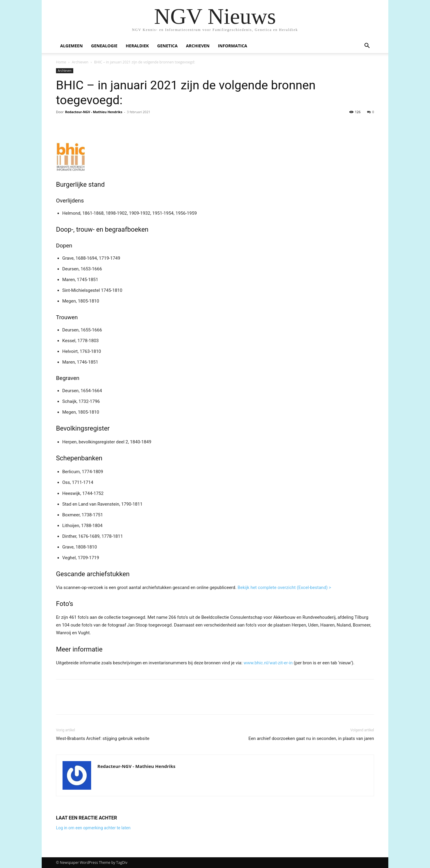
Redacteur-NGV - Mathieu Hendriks (94, 112)
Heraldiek (137, 46)
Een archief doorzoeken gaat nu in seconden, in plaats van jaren (311, 738)
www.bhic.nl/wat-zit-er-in (268, 663)
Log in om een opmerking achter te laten (93, 828)
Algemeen (71, 46)
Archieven (198, 46)
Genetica (168, 46)
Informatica (233, 46)
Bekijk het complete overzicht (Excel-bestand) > (284, 588)
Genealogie (104, 46)
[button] (367, 46)
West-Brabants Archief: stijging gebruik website (103, 738)
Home (61, 62)
